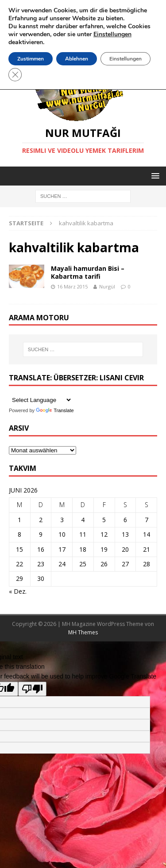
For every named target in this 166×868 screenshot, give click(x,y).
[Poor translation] (32, 689)
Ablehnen (77, 59)
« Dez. (18, 591)
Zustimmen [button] (31, 59)
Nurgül (107, 286)
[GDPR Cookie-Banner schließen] (15, 75)
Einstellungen (125, 59)
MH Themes (83, 632)
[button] (154, 176)
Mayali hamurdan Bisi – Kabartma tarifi (88, 272)
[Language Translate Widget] (41, 400)
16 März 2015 (72, 286)
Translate (55, 410)
